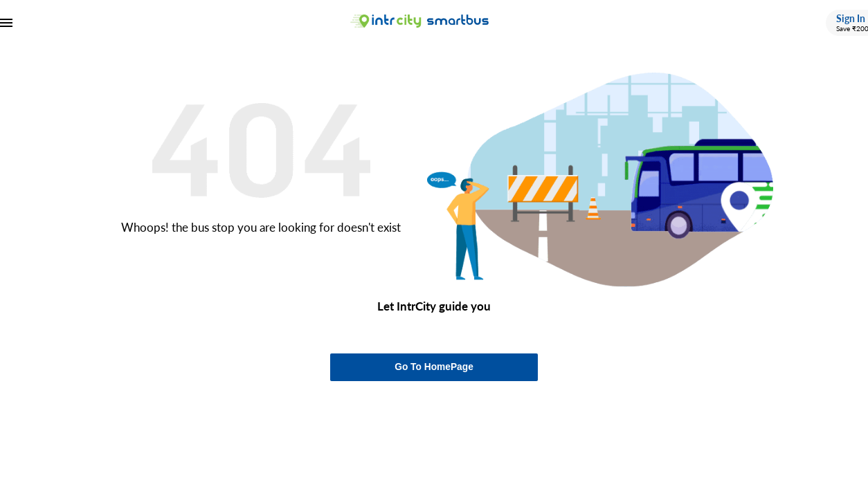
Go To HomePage (434, 367)
